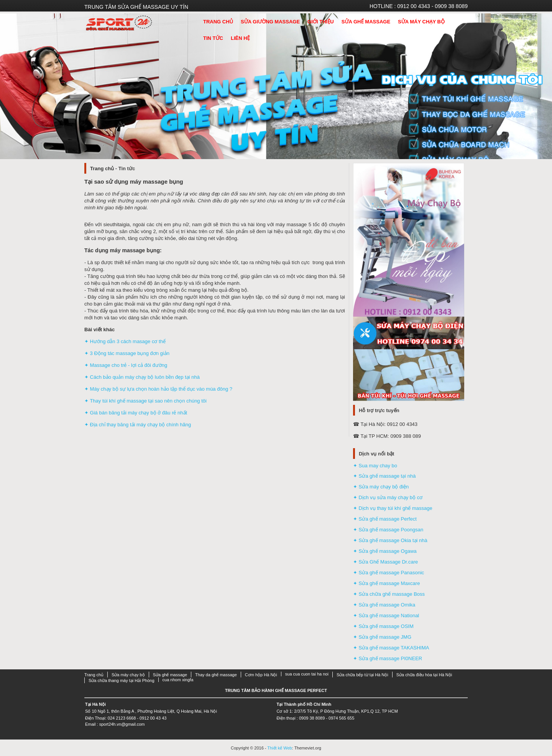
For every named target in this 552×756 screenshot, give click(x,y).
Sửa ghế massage (366, 22)
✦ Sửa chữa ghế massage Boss (389, 594)
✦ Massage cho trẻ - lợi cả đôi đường (126, 365)
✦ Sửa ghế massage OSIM (383, 626)
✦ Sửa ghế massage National (386, 615)
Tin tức (213, 38)
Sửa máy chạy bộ (421, 22)
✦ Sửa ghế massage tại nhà (384, 476)
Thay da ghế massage (216, 675)
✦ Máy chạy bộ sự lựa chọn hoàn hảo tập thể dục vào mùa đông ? (158, 389)
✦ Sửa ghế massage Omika (384, 605)
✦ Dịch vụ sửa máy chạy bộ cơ (388, 497)
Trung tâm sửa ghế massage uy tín (136, 7)
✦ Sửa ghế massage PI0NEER (388, 658)
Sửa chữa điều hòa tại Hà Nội (424, 675)
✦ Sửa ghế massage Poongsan (388, 530)
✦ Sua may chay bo (375, 466)
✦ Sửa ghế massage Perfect (385, 519)
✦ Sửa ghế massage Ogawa (385, 551)
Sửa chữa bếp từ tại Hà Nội (362, 675)
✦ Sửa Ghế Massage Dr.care (385, 562)
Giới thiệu (321, 22)
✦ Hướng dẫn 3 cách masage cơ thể (125, 341)
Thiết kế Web (279, 748)
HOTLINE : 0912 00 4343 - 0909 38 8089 (419, 6)
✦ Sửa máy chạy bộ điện (381, 487)
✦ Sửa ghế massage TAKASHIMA (391, 648)
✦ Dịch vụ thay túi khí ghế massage (393, 508)
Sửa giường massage (270, 22)
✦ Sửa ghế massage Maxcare (386, 583)
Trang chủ (102, 168)
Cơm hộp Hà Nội (261, 675)
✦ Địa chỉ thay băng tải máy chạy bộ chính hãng (138, 425)
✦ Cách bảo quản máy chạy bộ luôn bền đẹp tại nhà (142, 377)
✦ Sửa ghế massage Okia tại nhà (390, 540)
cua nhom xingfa (178, 680)
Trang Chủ (218, 22)
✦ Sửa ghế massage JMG (382, 637)
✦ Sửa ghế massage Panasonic (389, 573)
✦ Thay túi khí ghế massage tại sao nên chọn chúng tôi (145, 401)
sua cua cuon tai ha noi (307, 674)
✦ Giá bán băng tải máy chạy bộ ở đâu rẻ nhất (136, 413)
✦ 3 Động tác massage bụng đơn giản (127, 353)
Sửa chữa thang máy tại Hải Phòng (122, 680)
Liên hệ (240, 38)
